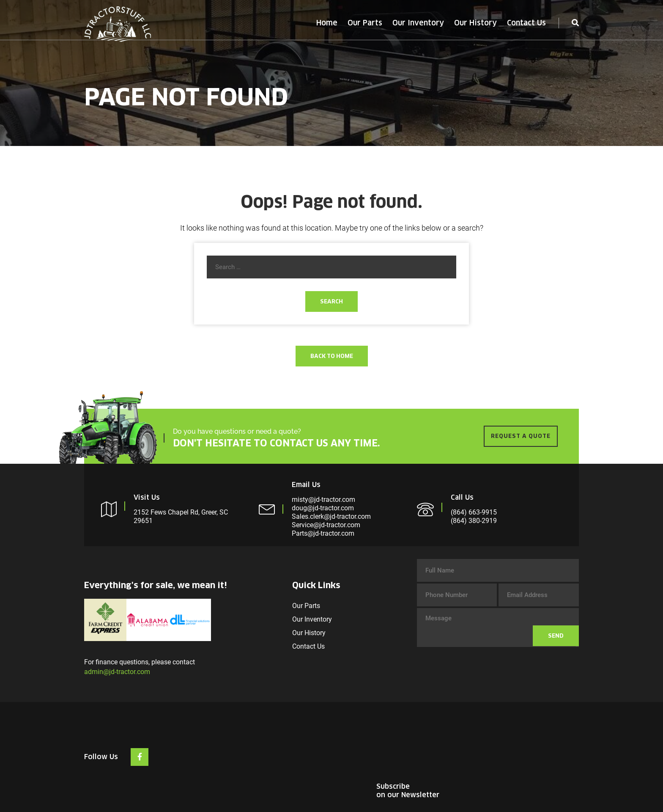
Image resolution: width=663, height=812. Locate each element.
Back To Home (332, 356)
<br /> (515, 746)
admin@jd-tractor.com (117, 672)
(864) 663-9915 (474, 512)
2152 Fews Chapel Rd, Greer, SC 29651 (181, 516)
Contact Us (526, 23)
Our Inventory (418, 23)
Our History (475, 23)
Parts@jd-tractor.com (323, 533)
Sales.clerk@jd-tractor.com (331, 516)
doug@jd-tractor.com (323, 508)
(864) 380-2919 (474, 521)
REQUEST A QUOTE (521, 436)
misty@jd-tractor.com (323, 500)
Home (327, 23)
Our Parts (365, 23)
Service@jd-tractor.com (326, 525)
